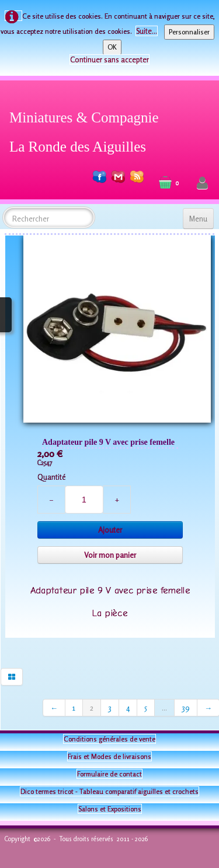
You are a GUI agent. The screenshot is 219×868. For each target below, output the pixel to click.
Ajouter (110, 530)
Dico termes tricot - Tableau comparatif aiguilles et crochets (109, 791)
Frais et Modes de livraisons (109, 756)
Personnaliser (189, 32)
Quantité (51, 477)
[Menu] (198, 219)
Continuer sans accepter (109, 59)
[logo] (88, 130)
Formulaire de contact (109, 774)
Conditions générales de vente (109, 739)
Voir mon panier (110, 555)
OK (112, 47)
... (164, 708)
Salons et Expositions (110, 809)
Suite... (147, 31)
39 (186, 708)
